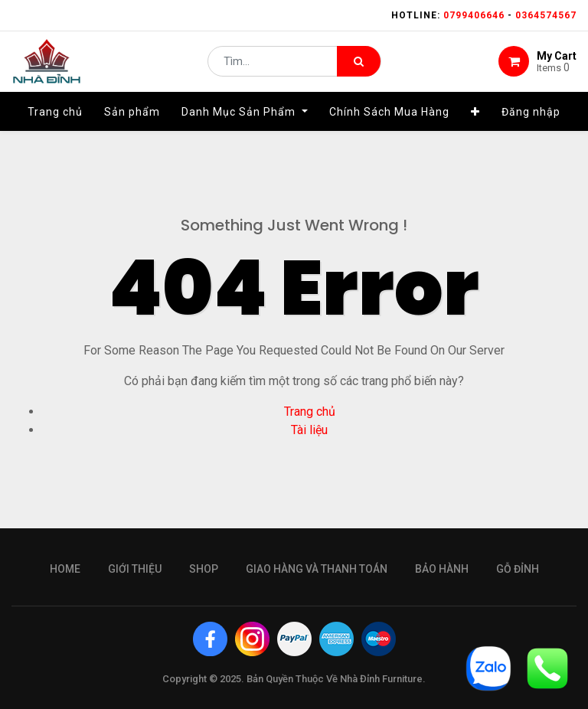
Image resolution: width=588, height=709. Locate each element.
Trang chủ (310, 412)
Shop (204, 569)
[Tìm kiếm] (359, 66)
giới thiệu (135, 569)
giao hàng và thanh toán (317, 569)
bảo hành (442, 569)
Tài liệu (309, 430)
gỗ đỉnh (518, 569)
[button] (475, 120)
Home (65, 569)
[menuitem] (55, 120)
